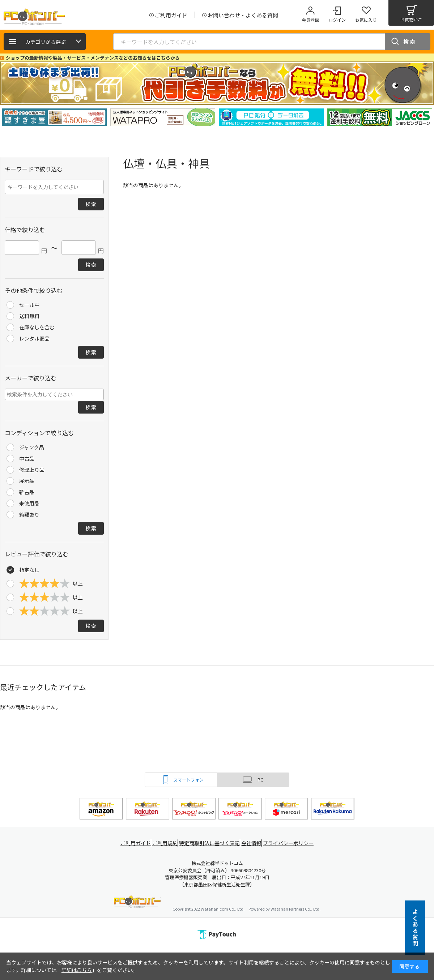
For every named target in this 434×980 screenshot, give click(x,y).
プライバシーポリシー (293, 843)
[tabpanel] (54, 117)
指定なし (29, 570)
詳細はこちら (77, 970)
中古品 (27, 458)
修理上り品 (32, 470)
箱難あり (29, 514)
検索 (410, 41)
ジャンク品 (32, 447)
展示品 (27, 481)
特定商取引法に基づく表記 (210, 843)
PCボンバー (137, 903)
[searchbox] (55, 394)
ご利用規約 (165, 843)
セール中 (29, 305)
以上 (51, 583)
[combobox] (54, 394)
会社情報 (254, 843)
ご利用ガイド (132, 843)
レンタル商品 (34, 338)
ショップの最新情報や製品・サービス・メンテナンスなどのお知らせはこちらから (93, 58)
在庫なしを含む (37, 327)
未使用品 (29, 503)
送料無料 (29, 316)
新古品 (27, 492)
